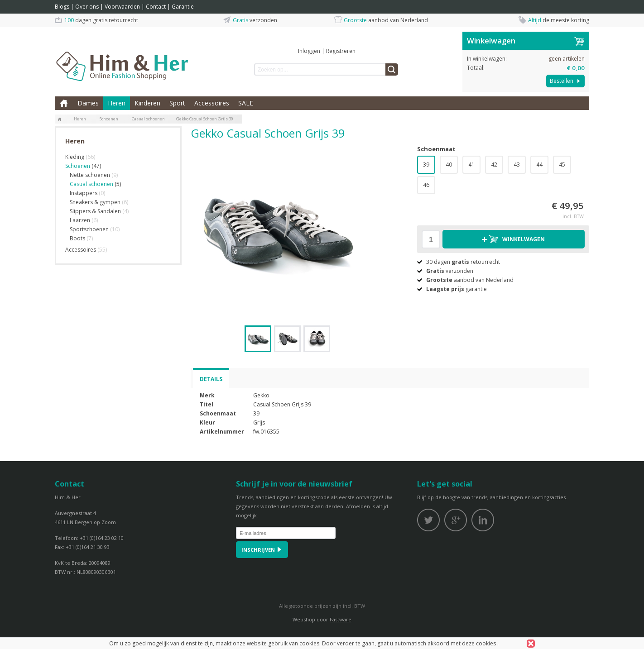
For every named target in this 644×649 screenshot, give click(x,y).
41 (471, 165)
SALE (246, 103)
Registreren (341, 51)
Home (64, 103)
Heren (117, 103)
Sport (177, 103)
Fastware (341, 619)
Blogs (62, 7)
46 (426, 185)
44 (539, 165)
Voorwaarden (122, 7)
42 (494, 165)
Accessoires (212, 103)
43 (517, 165)
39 (426, 165)
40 (449, 165)
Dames (88, 103)
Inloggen (309, 51)
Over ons (87, 7)
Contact (156, 7)
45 (562, 165)
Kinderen (147, 103)
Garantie (183, 7)
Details (211, 379)
